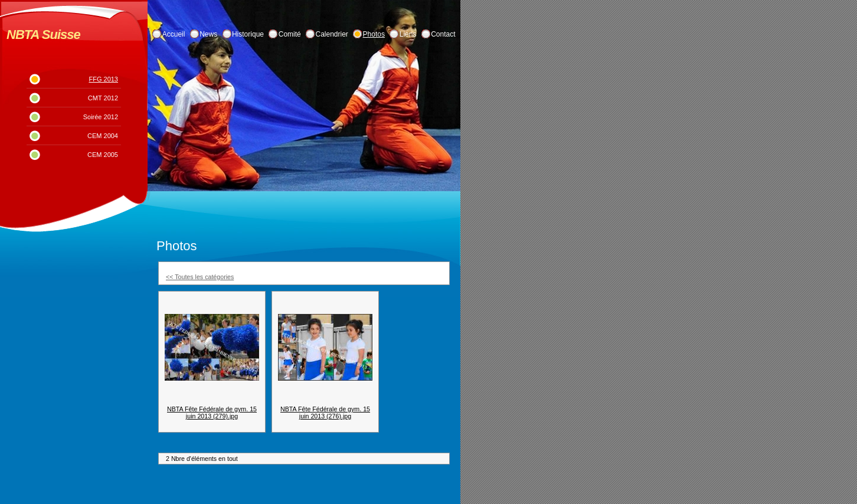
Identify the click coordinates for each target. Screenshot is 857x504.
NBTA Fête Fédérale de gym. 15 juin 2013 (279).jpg (212, 413)
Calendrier (332, 34)
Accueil (174, 34)
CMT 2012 (103, 98)
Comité (290, 34)
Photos (374, 34)
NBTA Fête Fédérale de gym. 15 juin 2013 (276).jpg (325, 413)
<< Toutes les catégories (200, 277)
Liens (408, 34)
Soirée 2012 (101, 117)
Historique (248, 34)
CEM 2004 (103, 136)
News (208, 34)
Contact (443, 34)
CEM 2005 (103, 155)
